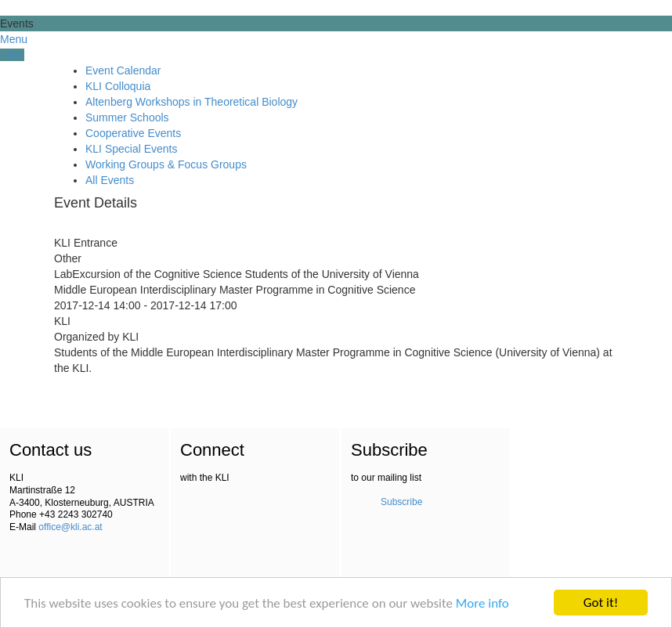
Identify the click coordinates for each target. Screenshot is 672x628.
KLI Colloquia (118, 86)
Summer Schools (127, 117)
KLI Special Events (132, 149)
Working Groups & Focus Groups (166, 164)
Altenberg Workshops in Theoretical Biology (191, 102)
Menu (14, 39)
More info (482, 603)
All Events (110, 180)
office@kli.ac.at (70, 527)
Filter (12, 55)
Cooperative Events (133, 133)
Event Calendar (123, 70)
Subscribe (401, 502)
